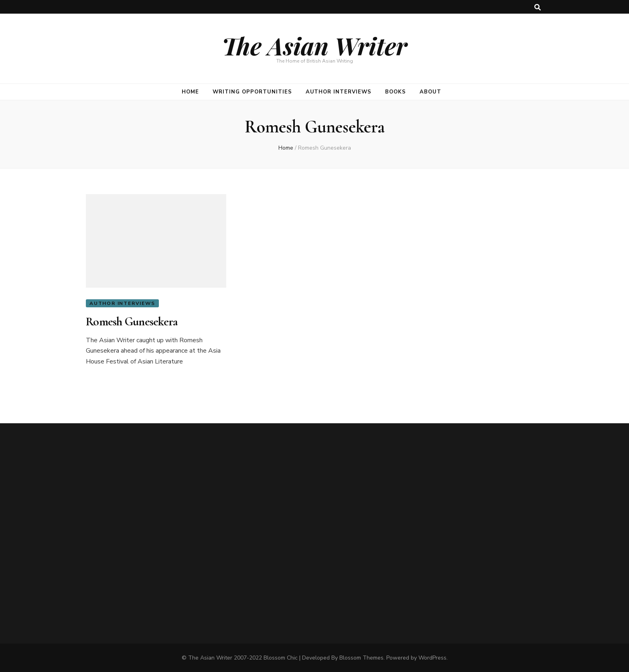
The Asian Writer (314, 45)
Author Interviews (339, 92)
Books (396, 92)
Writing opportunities (252, 92)
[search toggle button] (538, 7)
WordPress (432, 658)
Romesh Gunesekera (132, 322)
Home (190, 92)
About (430, 92)
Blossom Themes (361, 658)
